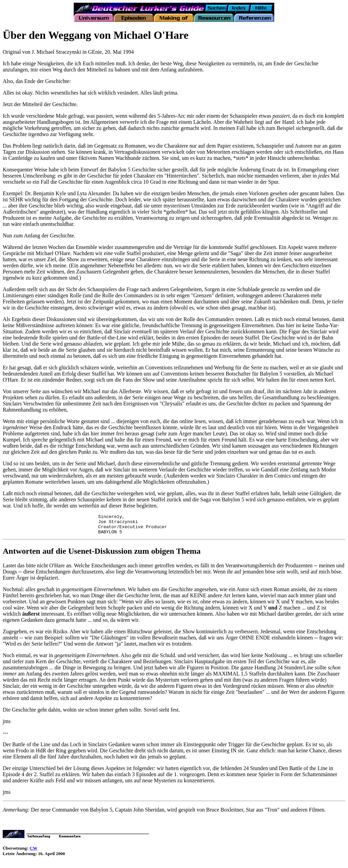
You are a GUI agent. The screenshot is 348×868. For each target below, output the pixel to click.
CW (33, 852)
